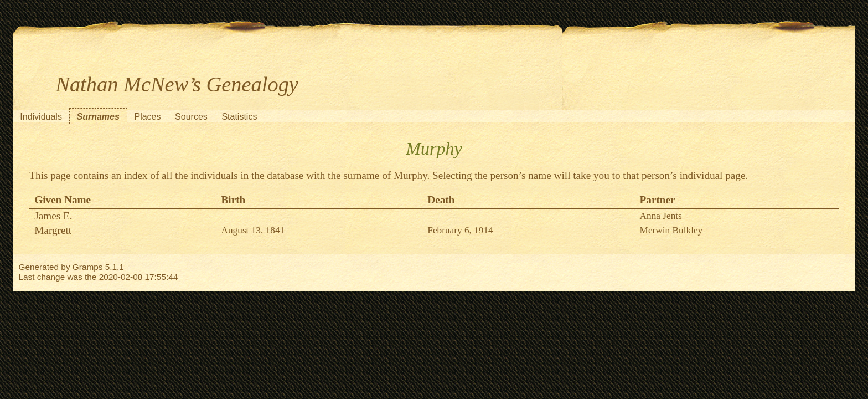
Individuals (41, 117)
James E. (53, 216)
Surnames (98, 117)
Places (147, 117)
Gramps (88, 267)
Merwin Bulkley (671, 230)
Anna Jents (661, 216)
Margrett (53, 230)
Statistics (239, 117)
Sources (191, 117)
